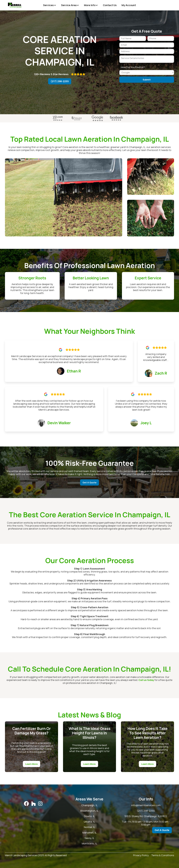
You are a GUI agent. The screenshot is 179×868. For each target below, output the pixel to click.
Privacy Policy (141, 855)
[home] (15, 5)
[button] (50, 5)
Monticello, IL (98, 844)
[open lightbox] (64, 197)
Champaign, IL (98, 805)
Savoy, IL (98, 838)
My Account (129, 5)
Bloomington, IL (98, 811)
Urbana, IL (98, 822)
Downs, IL (98, 816)
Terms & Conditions (163, 855)
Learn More (32, 764)
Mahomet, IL (98, 833)
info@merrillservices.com (149, 805)
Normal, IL (98, 827)
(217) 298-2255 (60, 81)
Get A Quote (89, 482)
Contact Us (110, 5)
